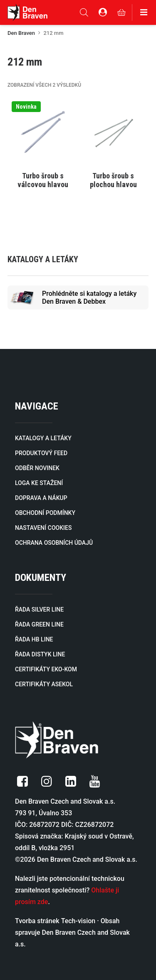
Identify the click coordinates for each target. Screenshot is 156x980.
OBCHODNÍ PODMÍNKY (45, 513)
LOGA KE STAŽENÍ (39, 483)
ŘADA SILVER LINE (39, 609)
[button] (43, 132)
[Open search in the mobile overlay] (84, 12)
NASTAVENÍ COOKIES (43, 528)
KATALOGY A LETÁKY (43, 438)
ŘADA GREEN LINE (39, 624)
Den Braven (21, 33)
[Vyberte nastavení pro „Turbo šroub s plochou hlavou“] (114, 176)
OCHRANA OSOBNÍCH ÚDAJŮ (54, 543)
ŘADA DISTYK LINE (40, 654)
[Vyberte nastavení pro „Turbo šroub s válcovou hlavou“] (43, 176)
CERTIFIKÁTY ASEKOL (44, 684)
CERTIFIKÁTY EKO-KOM (46, 669)
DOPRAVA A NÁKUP (41, 498)
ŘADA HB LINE (34, 639)
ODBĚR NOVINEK (37, 468)
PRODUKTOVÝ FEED (41, 453)
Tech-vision (78, 921)
